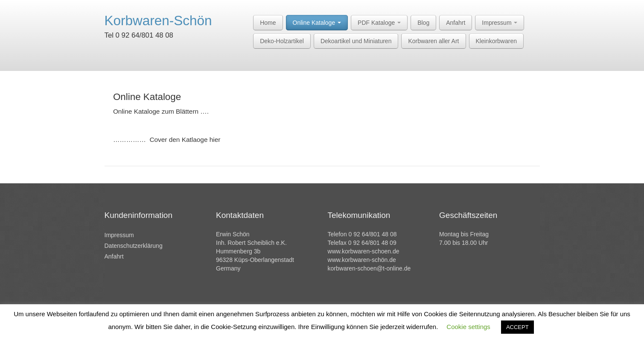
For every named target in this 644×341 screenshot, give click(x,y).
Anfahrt (456, 23)
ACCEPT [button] (517, 327)
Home (268, 23)
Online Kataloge (317, 23)
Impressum (500, 23)
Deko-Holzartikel (282, 41)
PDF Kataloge (379, 23)
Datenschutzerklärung (134, 246)
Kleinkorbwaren (497, 41)
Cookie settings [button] (468, 327)
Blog (423, 23)
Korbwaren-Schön (158, 21)
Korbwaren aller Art (433, 41)
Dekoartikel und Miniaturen (356, 41)
